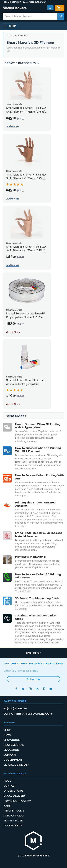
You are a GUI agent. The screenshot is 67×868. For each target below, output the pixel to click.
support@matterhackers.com (28, 714)
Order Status (14, 791)
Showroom (12, 740)
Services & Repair (16, 765)
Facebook (16, 689)
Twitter (23, 689)
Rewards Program (17, 801)
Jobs (7, 806)
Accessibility (13, 826)
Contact (10, 786)
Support (10, 755)
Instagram (30, 689)
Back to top (34, 653)
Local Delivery (15, 796)
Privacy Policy (14, 816)
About (8, 781)
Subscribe (33, 679)
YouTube (51, 689)
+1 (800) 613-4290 (15, 708)
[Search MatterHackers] (61, 16)
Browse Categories (22, 63)
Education (11, 750)
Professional (14, 745)
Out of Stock (13, 332)
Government (13, 760)
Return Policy (14, 811)
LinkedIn (37, 689)
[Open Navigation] (10, 26)
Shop (7, 730)
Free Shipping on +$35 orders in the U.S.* (25, 2)
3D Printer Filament (18, 36)
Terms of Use (13, 821)
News (8, 735)
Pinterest (44, 689)
